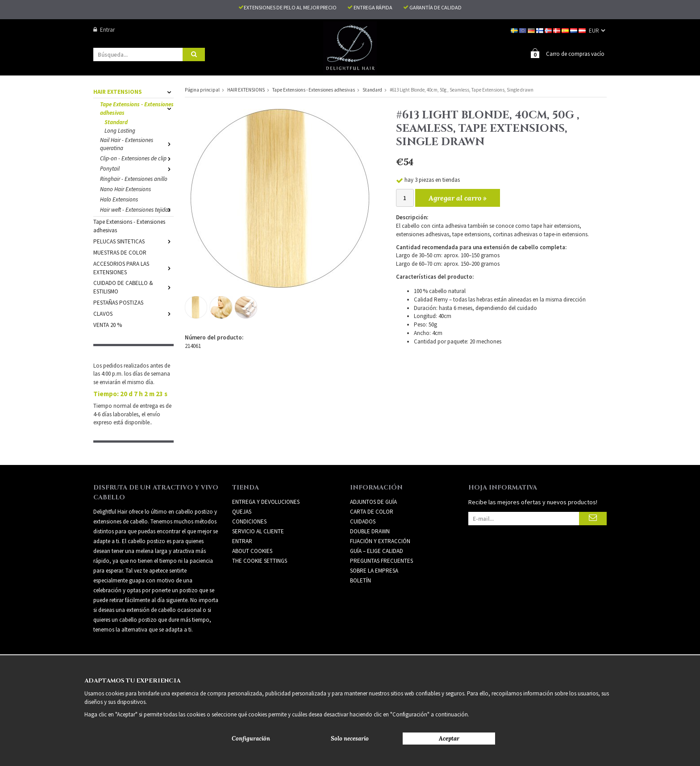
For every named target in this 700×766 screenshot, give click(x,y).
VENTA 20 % (108, 325)
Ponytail (137, 169)
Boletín (360, 580)
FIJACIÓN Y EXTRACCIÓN (380, 541)
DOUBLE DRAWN (370, 531)
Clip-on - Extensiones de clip (137, 158)
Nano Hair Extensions (125, 189)
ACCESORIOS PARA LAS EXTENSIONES (133, 268)
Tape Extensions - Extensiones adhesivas (137, 109)
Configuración (251, 739)
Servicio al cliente (258, 531)
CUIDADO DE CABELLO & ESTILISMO (133, 287)
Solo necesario (350, 739)
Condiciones (249, 521)
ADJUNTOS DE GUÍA (373, 502)
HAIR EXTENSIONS (133, 92)
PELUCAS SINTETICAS (133, 241)
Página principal (202, 90)
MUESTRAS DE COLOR (120, 253)
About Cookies (252, 551)
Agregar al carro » (458, 198)
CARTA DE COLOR (372, 512)
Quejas (242, 512)
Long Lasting (120, 131)
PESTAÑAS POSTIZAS (118, 303)
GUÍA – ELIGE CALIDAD (377, 551)
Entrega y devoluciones (266, 502)
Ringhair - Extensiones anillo (134, 179)
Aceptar (449, 739)
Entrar (104, 30)
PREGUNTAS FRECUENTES (381, 561)
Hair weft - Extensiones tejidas (137, 210)
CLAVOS (133, 314)
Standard (116, 122)
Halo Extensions (119, 199)
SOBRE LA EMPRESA (374, 571)
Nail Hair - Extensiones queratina (137, 144)
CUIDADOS (363, 521)
